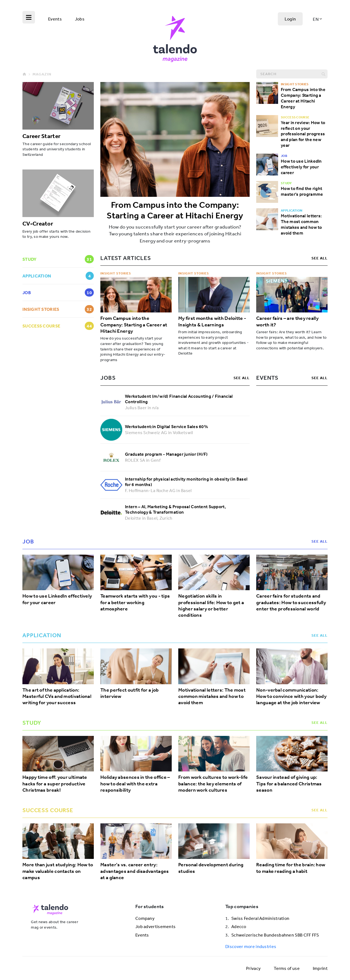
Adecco (239, 926)
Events (55, 19)
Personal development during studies (211, 868)
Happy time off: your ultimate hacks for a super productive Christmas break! (55, 784)
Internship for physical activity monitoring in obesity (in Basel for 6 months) (186, 482)
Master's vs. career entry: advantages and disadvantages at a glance (135, 871)
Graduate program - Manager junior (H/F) (166, 454)
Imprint (320, 968)
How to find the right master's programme (302, 191)
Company (145, 918)
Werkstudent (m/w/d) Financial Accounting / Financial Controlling (179, 399)
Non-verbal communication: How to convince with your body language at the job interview (291, 697)
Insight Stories (116, 273)
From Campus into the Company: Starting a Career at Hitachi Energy (175, 210)
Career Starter (41, 136)
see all (320, 258)
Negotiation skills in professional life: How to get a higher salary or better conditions (211, 606)
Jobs (80, 19)
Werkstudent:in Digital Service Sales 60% (167, 426)
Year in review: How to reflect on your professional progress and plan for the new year (303, 134)
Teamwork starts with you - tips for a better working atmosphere (135, 602)
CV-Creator (38, 223)
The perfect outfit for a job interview (129, 693)
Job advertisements (155, 926)
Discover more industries (251, 946)
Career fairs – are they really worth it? (287, 321)
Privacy (253, 968)
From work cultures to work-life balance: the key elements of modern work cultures (213, 784)
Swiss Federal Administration (260, 918)
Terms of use (287, 968)
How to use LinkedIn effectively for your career (301, 167)
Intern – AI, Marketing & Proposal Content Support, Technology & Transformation (175, 509)
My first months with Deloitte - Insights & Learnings (212, 321)
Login (290, 19)
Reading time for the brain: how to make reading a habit (291, 868)
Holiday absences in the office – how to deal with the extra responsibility (135, 784)
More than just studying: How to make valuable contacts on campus (58, 871)
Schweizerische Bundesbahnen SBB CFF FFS (275, 935)
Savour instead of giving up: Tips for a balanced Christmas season (289, 784)
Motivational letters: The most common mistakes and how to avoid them (301, 224)
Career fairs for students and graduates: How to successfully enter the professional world (291, 602)
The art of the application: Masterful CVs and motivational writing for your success (57, 697)
